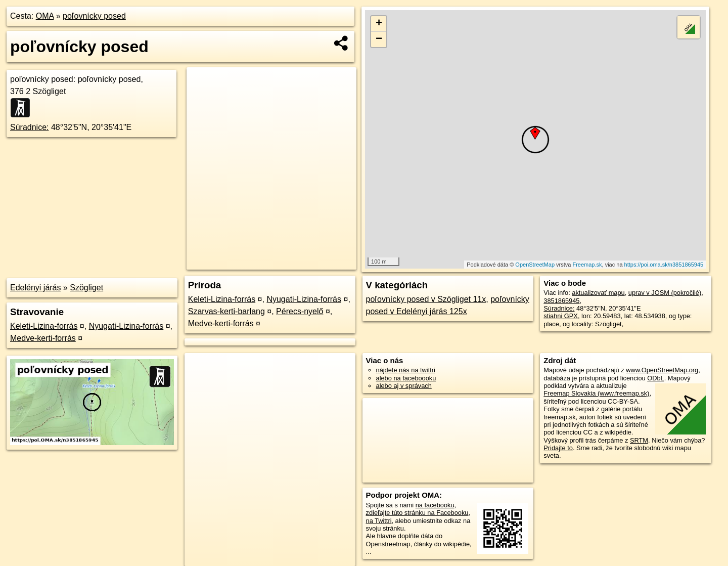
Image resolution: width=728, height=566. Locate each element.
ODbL (655, 378)
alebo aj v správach (404, 386)
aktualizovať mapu (598, 293)
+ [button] (379, 24)
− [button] (379, 39)
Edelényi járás (36, 288)
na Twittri (379, 521)
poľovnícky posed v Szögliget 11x (426, 299)
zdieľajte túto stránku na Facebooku (417, 513)
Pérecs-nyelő (300, 311)
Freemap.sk (587, 265)
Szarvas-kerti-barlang (226, 311)
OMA (45, 16)
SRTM (639, 440)
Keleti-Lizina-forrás (44, 326)
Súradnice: (30, 127)
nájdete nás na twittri (406, 370)
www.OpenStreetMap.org (662, 370)
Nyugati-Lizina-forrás (126, 326)
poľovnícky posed (94, 16)
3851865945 (561, 301)
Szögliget (86, 288)
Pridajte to (558, 448)
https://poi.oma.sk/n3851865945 (664, 265)
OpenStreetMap (535, 265)
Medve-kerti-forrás (43, 338)
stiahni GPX (561, 316)
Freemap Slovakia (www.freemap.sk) (596, 393)
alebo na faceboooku (406, 378)
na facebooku (435, 505)
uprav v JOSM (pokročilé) (665, 293)
